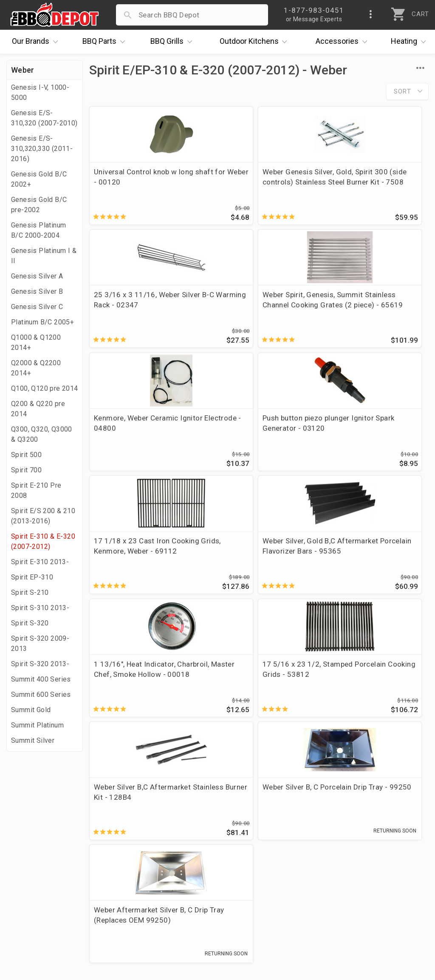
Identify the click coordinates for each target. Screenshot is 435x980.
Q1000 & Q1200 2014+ (36, 342)
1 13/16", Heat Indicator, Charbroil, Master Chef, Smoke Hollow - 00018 (365, 438)
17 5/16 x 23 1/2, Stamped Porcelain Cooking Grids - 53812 (139, 563)
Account (163, 833)
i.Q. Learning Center (44, 846)
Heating (410, 42)
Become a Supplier (42, 883)
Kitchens (256, 42)
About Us (26, 821)
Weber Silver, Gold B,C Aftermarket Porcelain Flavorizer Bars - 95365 (248, 438)
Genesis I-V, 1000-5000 (40, 92)
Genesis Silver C (37, 307)
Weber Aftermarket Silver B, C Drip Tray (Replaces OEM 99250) (143, 688)
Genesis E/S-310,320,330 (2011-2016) (42, 149)
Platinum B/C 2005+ (42, 322)
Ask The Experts (390, 761)
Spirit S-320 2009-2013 (40, 643)
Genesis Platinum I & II (44, 256)
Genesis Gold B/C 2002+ (39, 179)
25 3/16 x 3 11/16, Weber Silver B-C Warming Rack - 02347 (368, 182)
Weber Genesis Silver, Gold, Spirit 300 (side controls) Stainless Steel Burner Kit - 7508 (254, 187)
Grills (173, 42)
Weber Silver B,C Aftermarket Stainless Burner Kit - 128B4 (257, 558)
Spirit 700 (26, 470)
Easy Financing (36, 870)
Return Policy (171, 846)
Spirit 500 (26, 455)
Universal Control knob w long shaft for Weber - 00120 (143, 177)
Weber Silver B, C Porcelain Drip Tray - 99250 (369, 558)
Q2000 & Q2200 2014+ (36, 368)
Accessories (343, 42)
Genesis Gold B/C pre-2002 (39, 205)
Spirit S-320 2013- (40, 664)
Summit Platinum (37, 725)
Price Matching (36, 833)
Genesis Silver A (37, 276)
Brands (37, 42)
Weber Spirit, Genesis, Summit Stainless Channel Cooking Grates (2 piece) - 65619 (138, 315)
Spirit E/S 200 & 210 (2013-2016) (43, 516)
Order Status (170, 821)
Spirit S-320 (30, 623)
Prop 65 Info (170, 883)
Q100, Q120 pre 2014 (45, 388)
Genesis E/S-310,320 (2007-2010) (44, 118)
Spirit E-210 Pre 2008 (36, 490)
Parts (106, 42)
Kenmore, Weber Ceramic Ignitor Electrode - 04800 (251, 305)
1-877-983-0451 (318, 848)
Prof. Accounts (36, 895)
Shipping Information (184, 858)
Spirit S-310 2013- (40, 608)
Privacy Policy (172, 895)
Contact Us (30, 907)
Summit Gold (31, 710)
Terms (160, 907)
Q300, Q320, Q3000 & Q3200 (42, 434)
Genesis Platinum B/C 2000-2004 (38, 230)
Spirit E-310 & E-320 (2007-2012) (43, 541)
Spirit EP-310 (32, 577)
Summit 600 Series (41, 695)
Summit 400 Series (41, 679)
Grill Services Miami (182, 870)
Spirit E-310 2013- (40, 562)
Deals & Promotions (44, 858)
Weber (23, 70)
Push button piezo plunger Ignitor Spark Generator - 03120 (368, 310)
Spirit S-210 (30, 592)
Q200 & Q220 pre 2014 (38, 409)
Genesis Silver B (37, 291)
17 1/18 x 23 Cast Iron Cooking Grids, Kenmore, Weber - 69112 (135, 438)
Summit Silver (33, 740)
